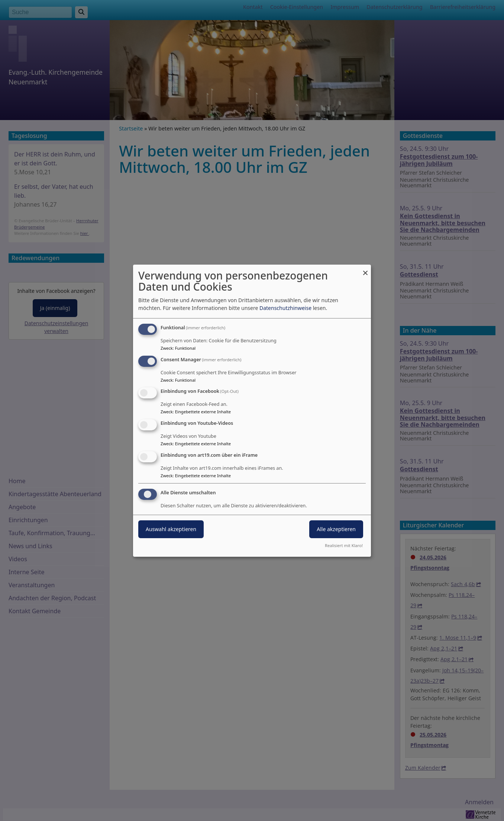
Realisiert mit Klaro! (344, 545)
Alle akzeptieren (336, 529)
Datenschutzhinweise (285, 308)
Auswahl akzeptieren (171, 529)
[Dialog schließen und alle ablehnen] (365, 269)
